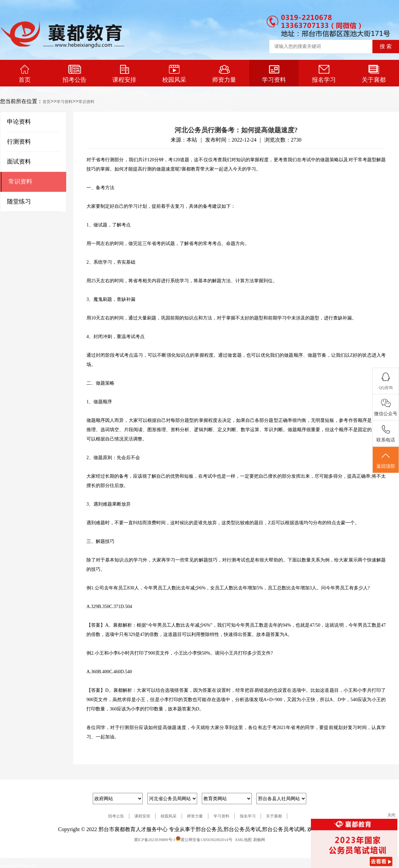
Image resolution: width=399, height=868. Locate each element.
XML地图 (244, 840)
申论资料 (19, 122)
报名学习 (324, 74)
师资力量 (224, 74)
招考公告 (74, 74)
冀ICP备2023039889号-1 (155, 840)
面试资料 (19, 162)
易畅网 (259, 840)
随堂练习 (19, 201)
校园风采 (174, 74)
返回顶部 (386, 460)
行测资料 (19, 142)
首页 (25, 74)
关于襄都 (374, 74)
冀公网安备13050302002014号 (206, 840)
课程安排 (124, 74)
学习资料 (274, 74)
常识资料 (86, 102)
